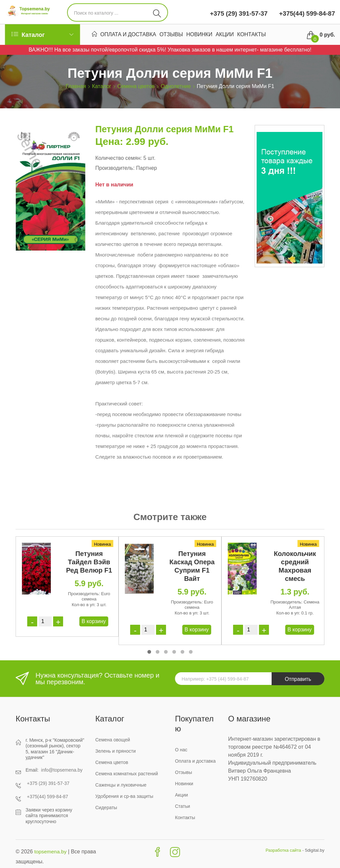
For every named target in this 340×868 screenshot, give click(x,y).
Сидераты (106, 808)
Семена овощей (113, 740)
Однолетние (176, 86)
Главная (76, 86)
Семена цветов (136, 86)
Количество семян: (119, 158)
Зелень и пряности (116, 751)
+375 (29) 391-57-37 (239, 13)
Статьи (182, 806)
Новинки (199, 35)
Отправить (298, 679)
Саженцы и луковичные (121, 785)
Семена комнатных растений (127, 774)
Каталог (102, 86)
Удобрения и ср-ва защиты (124, 796)
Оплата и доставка (128, 35)
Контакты (251, 35)
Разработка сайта (283, 850)
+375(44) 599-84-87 (306, 13)
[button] (149, 652)
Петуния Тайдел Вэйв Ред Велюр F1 (89, 562)
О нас (181, 750)
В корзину (94, 621)
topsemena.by (51, 852)
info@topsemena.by (62, 770)
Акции (225, 35)
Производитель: (115, 168)
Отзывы (171, 35)
